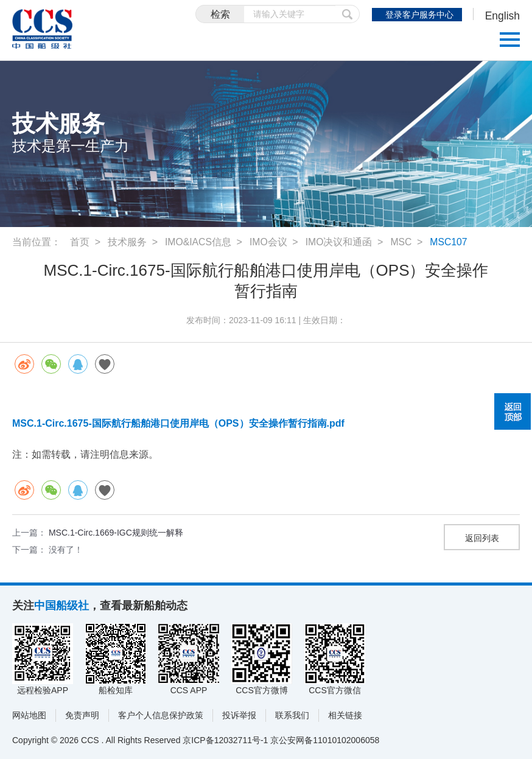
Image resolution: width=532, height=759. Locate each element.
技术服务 (127, 242)
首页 (80, 242)
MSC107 (450, 242)
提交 (345, 14)
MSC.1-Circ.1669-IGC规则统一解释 (116, 533)
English (502, 16)
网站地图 (29, 715)
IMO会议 (269, 242)
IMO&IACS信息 (198, 242)
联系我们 (292, 715)
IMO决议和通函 (340, 242)
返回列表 (482, 538)
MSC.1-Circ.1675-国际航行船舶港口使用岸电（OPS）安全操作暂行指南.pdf (178, 423)
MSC (403, 242)
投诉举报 (239, 715)
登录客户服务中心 (418, 15)
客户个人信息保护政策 (161, 715)
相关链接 (345, 715)
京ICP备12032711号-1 (225, 740)
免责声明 (82, 715)
